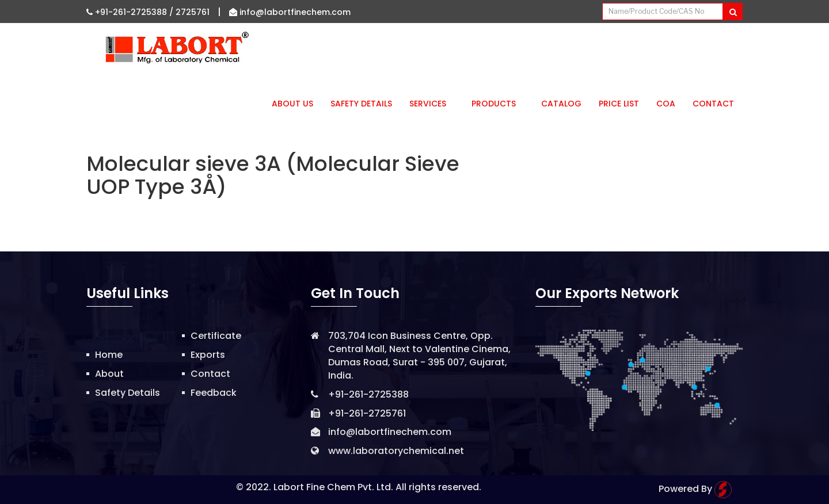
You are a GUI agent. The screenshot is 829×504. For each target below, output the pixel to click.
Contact (713, 104)
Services (432, 104)
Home (109, 355)
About (109, 374)
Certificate (216, 336)
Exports (208, 355)
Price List (619, 104)
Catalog (561, 104)
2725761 (193, 12)
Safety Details (361, 104)
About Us (292, 104)
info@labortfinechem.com (290, 12)
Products (498, 104)
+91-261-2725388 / (131, 12)
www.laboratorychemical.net (396, 451)
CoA (666, 104)
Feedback (214, 393)
